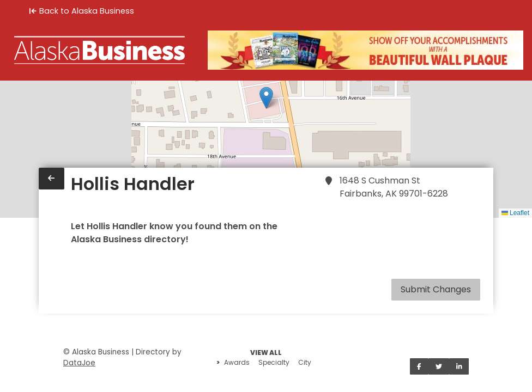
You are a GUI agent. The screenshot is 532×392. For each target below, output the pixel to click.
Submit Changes (436, 289)
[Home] (99, 50)
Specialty (274, 362)
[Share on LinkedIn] (459, 366)
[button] (266, 98)
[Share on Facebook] (419, 366)
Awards (237, 362)
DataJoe (79, 363)
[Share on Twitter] (439, 366)
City (305, 362)
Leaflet (515, 213)
